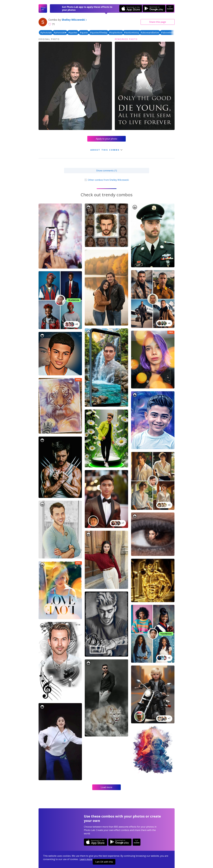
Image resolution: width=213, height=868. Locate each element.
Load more (106, 787)
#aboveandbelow (150, 33)
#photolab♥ (60, 33)
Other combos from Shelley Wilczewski (106, 180)
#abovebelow (168, 33)
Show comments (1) (107, 171)
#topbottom (116, 33)
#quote (84, 33)
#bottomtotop (132, 33)
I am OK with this (104, 862)
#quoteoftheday (99, 33)
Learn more (86, 859)
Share (158, 22)
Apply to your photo (106, 139)
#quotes (73, 33)
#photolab (46, 33)
